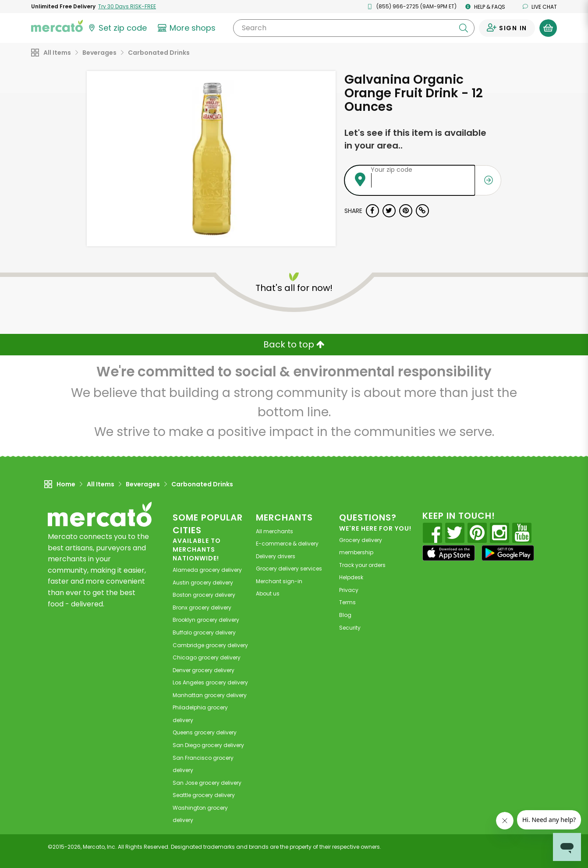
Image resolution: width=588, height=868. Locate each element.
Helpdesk (351, 577)
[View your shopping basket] (548, 28)
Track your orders (362, 565)
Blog (345, 615)
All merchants (275, 531)
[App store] (449, 553)
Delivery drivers (276, 556)
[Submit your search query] (464, 28)
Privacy (349, 590)
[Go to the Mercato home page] (57, 25)
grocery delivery (207, 570)
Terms (347, 602)
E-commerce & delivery (287, 544)
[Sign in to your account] (507, 28)
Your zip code (391, 170)
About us (268, 593)
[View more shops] (188, 28)
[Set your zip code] (117, 28)
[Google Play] (508, 553)
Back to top (294, 344)
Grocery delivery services (289, 569)
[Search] (354, 28)
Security (350, 628)
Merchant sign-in (279, 581)
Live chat (540, 7)
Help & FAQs (485, 7)
